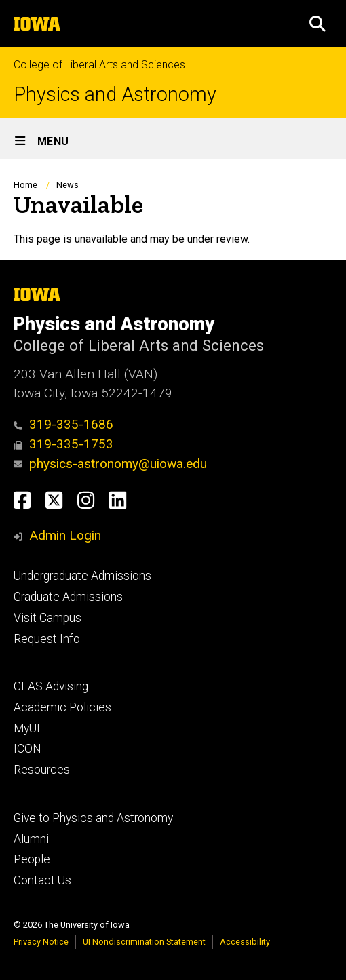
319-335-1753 (63, 444)
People (32, 859)
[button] (318, 24)
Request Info (47, 639)
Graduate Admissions (68, 597)
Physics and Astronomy (115, 95)
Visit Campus (47, 618)
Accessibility (245, 942)
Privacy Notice (41, 942)
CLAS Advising (51, 686)
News (68, 185)
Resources (42, 770)
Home (25, 185)
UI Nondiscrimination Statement (144, 942)
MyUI (27, 728)
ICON (27, 749)
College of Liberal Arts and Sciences (99, 65)
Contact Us (42, 880)
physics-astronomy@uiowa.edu (110, 464)
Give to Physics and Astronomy (93, 818)
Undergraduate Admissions (82, 576)
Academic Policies (62, 707)
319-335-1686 (63, 424)
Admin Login (65, 535)
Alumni (31, 839)
